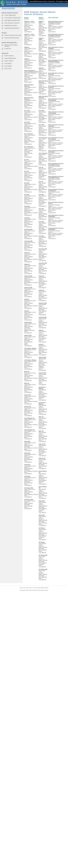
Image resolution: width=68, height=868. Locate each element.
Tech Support (60, 1)
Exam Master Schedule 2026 (12, 20)
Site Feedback (8, 66)
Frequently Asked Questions (12, 28)
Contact (26, 588)
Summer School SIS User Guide (13, 35)
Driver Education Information (12, 23)
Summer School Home (8, 8)
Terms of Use (8, 69)
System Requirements (10, 58)
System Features (9, 61)
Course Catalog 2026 (10, 15)
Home (66, 1)
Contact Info (52, 1)
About (21, 588)
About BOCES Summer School (38, 1)
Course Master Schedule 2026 (12, 18)
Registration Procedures (11, 26)
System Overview (9, 56)
